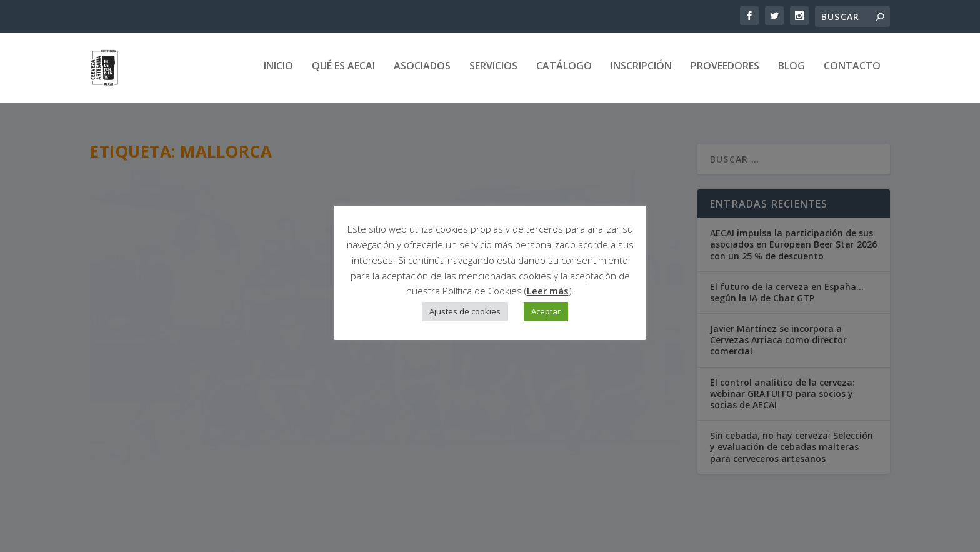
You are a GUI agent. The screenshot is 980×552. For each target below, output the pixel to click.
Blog (792, 72)
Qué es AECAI (343, 72)
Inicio (278, 72)
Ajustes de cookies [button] (465, 311)
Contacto (852, 72)
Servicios (493, 72)
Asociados (422, 72)
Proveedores (725, 72)
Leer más (548, 291)
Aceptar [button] (546, 311)
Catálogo (564, 72)
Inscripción (641, 72)
